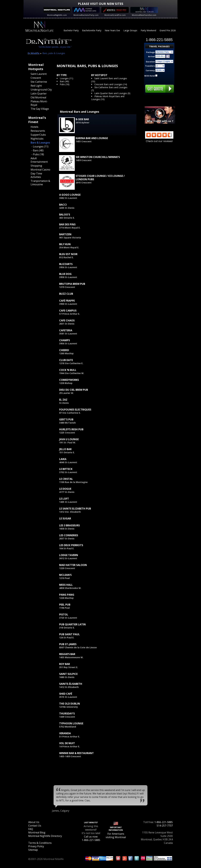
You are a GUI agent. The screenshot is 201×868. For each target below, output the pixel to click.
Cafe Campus (68, 311)
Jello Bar (65, 449)
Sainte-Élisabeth (71, 684)
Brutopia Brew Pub (72, 284)
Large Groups (130, 30)
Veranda (65, 733)
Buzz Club (66, 294)
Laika (63, 459)
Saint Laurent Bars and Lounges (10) (109, 80)
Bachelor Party (71, 30)
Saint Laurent (39, 74)
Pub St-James (68, 644)
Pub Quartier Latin (72, 624)
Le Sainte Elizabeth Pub (75, 509)
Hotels (34, 127)
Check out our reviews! (159, 139)
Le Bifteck (66, 469)
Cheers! (64, 350)
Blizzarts (66, 264)
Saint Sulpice (68, 674)
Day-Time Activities (36, 175)
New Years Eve (112, 30)
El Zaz (63, 400)
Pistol (64, 614)
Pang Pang (67, 595)
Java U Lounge (69, 439)
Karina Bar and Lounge (92, 138)
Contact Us (35, 826)
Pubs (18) (65, 84)
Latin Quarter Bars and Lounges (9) (112, 93)
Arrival (151, 56)
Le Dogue (65, 489)
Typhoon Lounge (71, 723)
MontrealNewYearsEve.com (144, 15)
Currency (150, 70)
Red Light (36, 86)
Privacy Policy (36, 846)
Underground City (41, 90)
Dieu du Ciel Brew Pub (74, 390)
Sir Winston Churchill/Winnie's (98, 157)
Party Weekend (148, 30)
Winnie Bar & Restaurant (76, 753)
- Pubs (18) (38, 154)
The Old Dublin (70, 704)
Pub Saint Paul (69, 634)
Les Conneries (69, 535)
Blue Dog (65, 274)
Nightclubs (37, 139)
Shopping (36, 166)
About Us (34, 822)
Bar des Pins (67, 224)
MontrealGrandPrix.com (115, 15)
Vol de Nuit (67, 743)
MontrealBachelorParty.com (86, 15)
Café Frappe (67, 301)
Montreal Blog (37, 832)
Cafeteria (66, 330)
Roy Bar (65, 664)
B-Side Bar (82, 119)
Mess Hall (66, 585)
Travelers (150, 66)
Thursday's (67, 714)
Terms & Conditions (40, 843)
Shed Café (66, 694)
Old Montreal (38, 97)
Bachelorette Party (92, 30)
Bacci (63, 205)
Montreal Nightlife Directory (45, 836)
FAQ (31, 829)
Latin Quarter (39, 94)
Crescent (36, 78)
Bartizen (65, 234)
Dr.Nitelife (34, 53)
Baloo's (65, 215)
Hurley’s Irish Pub (71, 429)
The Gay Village (40, 109)
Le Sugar (65, 518)
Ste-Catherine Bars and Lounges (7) (109, 89)
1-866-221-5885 (164, 822)
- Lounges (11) (40, 146)
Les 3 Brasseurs (69, 525)
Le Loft (64, 499)
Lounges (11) (67, 78)
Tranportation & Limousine (40, 183)
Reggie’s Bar (67, 654)
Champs (65, 340)
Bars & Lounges (40, 143)
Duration (150, 62)
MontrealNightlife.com (57, 15)
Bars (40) (64, 81)
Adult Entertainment (39, 160)
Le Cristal (66, 479)
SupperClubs (38, 135)
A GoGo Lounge (70, 195)
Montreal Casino (40, 170)
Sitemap (33, 850)
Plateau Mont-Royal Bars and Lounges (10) (108, 98)
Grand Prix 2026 (168, 30)
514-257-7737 (165, 826)
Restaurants (38, 131)
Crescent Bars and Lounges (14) (111, 84)
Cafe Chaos (67, 320)
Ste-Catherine (39, 82)
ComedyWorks (69, 380)
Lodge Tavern (69, 555)
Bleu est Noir (68, 254)
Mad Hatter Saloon (73, 565)
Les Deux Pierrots (71, 545)
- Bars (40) (37, 150)
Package (151, 52)
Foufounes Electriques (75, 410)
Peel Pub (65, 605)
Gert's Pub (66, 419)
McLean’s (65, 575)
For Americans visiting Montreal (116, 835)
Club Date (66, 360)
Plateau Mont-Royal (39, 103)
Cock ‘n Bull (68, 370)
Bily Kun (65, 244)
